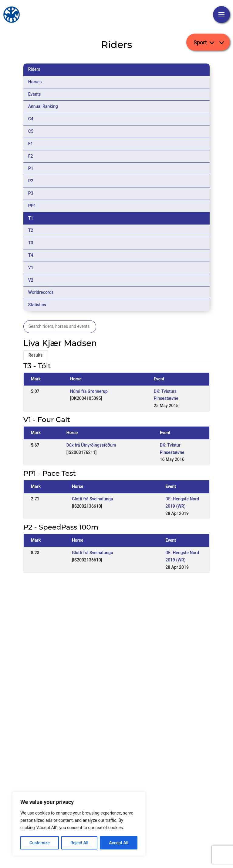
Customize (40, 843)
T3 (31, 243)
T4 (31, 255)
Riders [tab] (34, 69)
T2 (31, 230)
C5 (31, 131)
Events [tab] (35, 94)
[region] (79, 824)
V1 (31, 268)
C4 (31, 119)
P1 (31, 168)
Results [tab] (36, 355)
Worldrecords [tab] (41, 292)
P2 (31, 181)
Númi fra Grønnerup (89, 391)
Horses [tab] (35, 82)
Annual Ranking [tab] (43, 106)
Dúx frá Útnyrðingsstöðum (91, 445)
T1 (31, 218)
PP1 (32, 206)
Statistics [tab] (37, 305)
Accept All (119, 843)
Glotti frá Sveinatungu (93, 499)
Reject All (79, 843)
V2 (31, 280)
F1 (31, 144)
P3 (31, 193)
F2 (31, 156)
